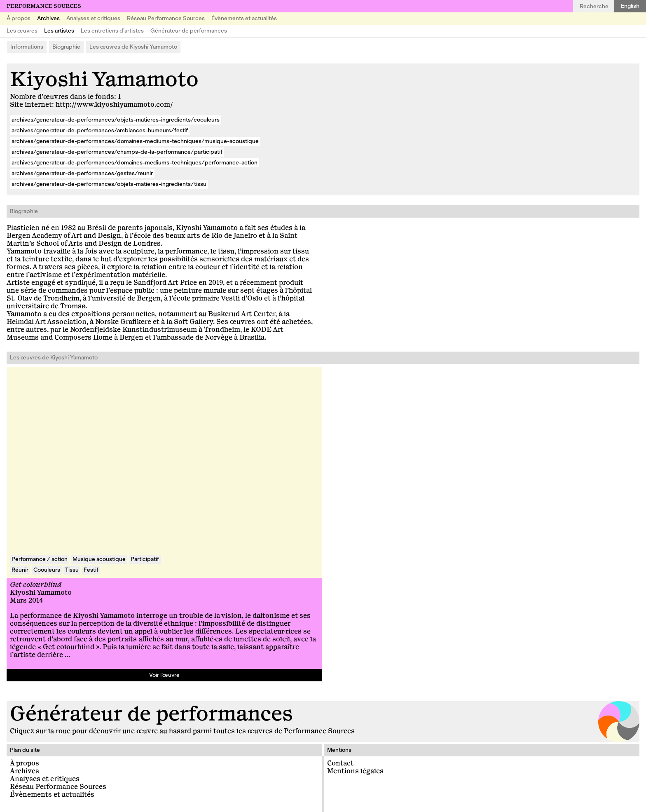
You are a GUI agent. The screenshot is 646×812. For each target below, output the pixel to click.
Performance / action (40, 559)
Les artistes (59, 31)
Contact (340, 763)
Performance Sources (44, 6)
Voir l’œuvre (164, 675)
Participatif (145, 559)
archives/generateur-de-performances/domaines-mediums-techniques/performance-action (135, 163)
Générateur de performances (189, 31)
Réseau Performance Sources (166, 18)
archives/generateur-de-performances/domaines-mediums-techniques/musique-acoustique (135, 141)
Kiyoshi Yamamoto (41, 593)
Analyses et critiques (93, 18)
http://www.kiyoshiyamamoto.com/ (114, 105)
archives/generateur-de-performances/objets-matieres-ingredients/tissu (109, 184)
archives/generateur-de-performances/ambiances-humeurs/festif (100, 130)
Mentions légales (355, 771)
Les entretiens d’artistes (112, 31)
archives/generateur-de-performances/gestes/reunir (82, 173)
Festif (91, 570)
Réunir (20, 570)
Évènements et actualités (244, 18)
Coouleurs (47, 570)
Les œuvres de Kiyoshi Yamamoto (133, 47)
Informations (27, 47)
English (630, 6)
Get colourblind (36, 585)
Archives (48, 18)
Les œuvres (22, 31)
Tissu (72, 570)
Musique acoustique (99, 559)
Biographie (66, 47)
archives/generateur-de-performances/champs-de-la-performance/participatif (117, 152)
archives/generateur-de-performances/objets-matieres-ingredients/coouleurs (116, 120)
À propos (19, 18)
